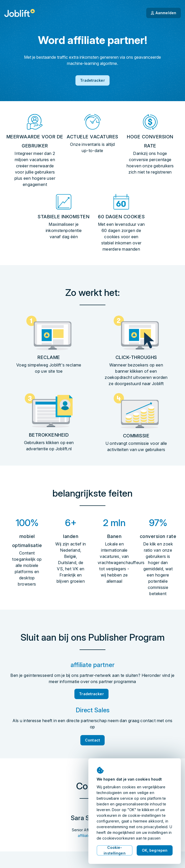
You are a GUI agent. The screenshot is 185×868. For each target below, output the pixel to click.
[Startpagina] (20, 13)
